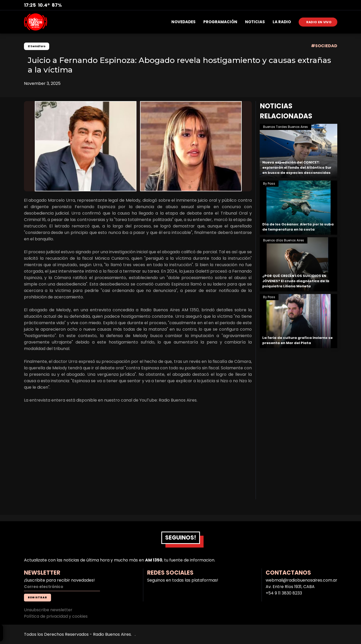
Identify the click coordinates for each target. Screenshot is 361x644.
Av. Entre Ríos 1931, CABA (290, 587)
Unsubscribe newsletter (48, 610)
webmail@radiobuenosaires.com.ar (301, 580)
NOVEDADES (183, 22)
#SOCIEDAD (324, 46)
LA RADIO (282, 22)
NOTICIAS (255, 22)
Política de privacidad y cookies (56, 616)
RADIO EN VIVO (319, 22)
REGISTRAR (37, 597)
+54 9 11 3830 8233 (284, 593)
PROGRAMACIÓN (220, 22)
